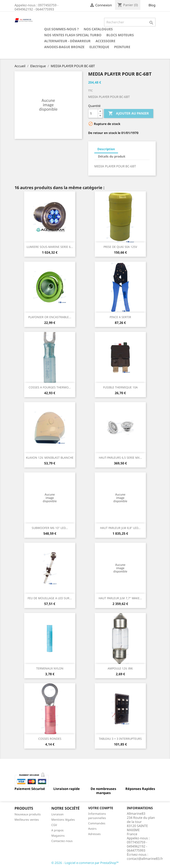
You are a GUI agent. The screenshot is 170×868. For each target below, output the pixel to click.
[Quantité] (93, 113)
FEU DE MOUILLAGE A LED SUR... (50, 598)
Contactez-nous (62, 841)
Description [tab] (106, 149)
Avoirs (92, 829)
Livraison (57, 814)
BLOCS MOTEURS (120, 35)
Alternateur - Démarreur (67, 41)
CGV (54, 825)
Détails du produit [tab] (112, 156)
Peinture (122, 47)
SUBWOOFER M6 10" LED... (50, 528)
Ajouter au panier (129, 113)
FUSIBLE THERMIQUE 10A (120, 387)
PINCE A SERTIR (120, 317)
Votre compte (101, 808)
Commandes (97, 823)
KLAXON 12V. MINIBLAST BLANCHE (50, 458)
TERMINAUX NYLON (50, 668)
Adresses (94, 834)
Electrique (99, 47)
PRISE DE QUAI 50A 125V (120, 247)
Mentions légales (63, 820)
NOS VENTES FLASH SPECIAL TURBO (73, 35)
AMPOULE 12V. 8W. (120, 668)
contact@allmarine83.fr (145, 859)
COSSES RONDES (50, 739)
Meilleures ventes (27, 820)
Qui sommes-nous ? (61, 29)
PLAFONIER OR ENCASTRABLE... (50, 317)
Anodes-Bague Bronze (64, 47)
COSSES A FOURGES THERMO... (50, 387)
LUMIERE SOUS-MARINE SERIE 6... (50, 247)
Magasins (58, 836)
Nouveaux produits (28, 814)
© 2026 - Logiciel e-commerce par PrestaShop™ (85, 863)
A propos (57, 830)
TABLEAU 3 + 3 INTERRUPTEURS (120, 739)
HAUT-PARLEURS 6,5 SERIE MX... (120, 458)
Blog (152, 5)
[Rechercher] (130, 22)
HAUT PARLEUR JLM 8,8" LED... (120, 528)
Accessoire (105, 41)
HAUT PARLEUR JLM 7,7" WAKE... (120, 598)
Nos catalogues (98, 29)
